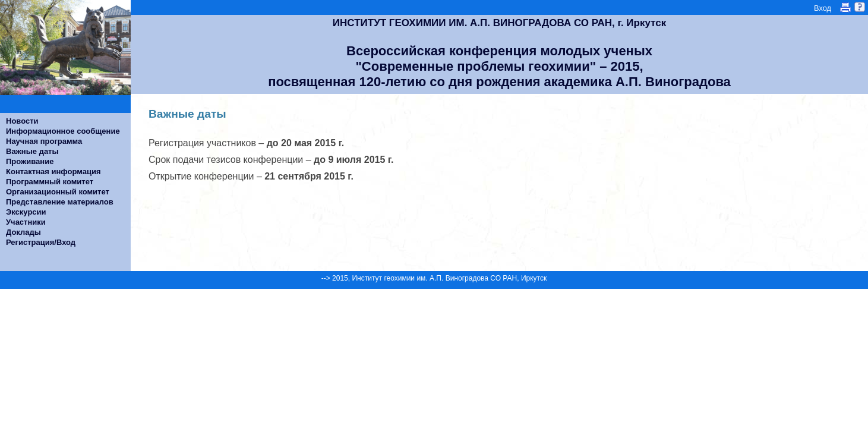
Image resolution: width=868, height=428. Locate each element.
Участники (26, 222)
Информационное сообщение (63, 131)
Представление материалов (60, 202)
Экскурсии (26, 212)
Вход (823, 8)
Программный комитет (50, 182)
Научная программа (44, 141)
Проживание (30, 161)
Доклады (23, 232)
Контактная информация (53, 171)
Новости (22, 121)
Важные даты (32, 151)
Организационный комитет (58, 192)
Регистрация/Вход (41, 242)
